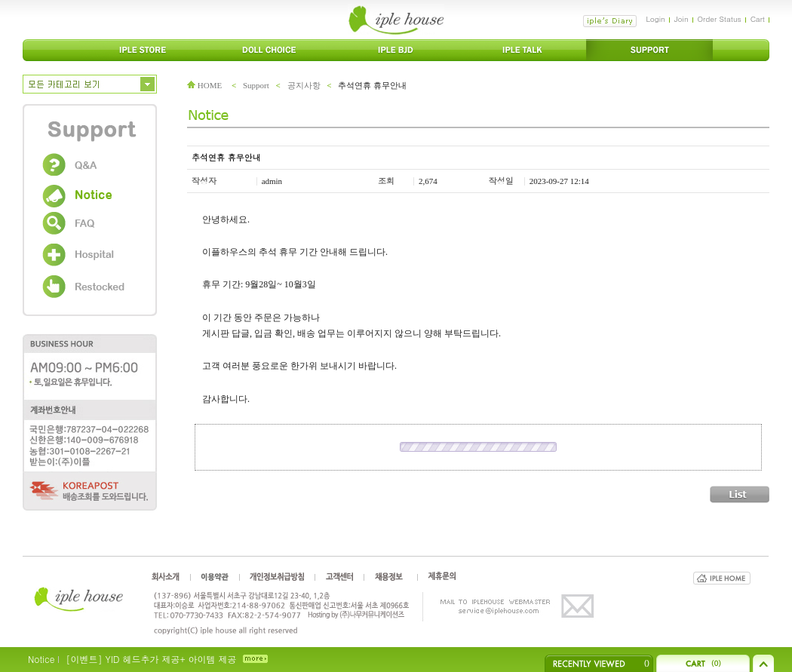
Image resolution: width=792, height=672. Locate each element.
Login (655, 19)
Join (681, 19)
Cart (758, 19)
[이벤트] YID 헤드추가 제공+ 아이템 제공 (151, 659)
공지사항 (304, 85)
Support (256, 85)
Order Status (720, 19)
